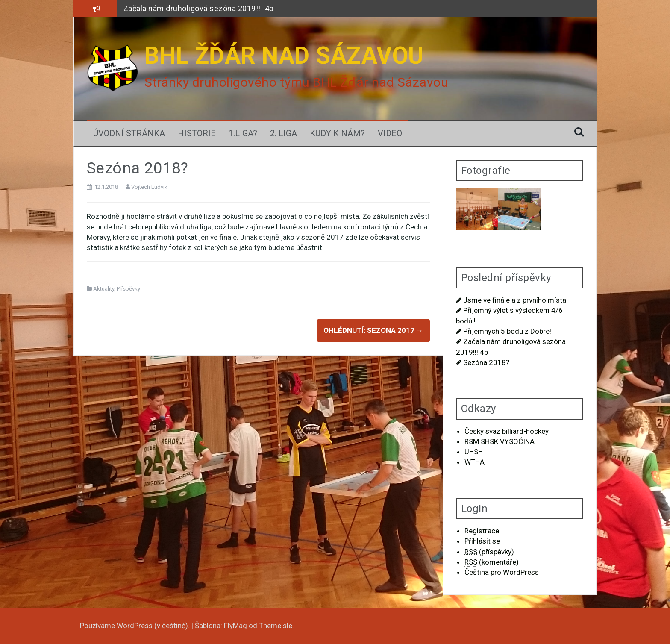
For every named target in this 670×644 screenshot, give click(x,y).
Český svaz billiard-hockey (507, 431)
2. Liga (284, 133)
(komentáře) (492, 562)
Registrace (482, 531)
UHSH (474, 452)
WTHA (475, 462)
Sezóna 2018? (486, 362)
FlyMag (235, 626)
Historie (197, 133)
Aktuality (104, 289)
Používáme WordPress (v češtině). (136, 626)
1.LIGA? (243, 133)
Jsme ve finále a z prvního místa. (516, 300)
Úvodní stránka (129, 133)
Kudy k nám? (337, 133)
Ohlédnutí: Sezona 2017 (373, 330)
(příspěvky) (489, 552)
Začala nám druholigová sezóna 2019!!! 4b (199, 8)
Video (390, 133)
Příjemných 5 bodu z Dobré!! (508, 331)
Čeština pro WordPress (502, 572)
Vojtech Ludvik (149, 187)
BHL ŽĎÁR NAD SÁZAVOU (284, 56)
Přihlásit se (482, 541)
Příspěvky (128, 289)
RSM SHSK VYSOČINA (500, 441)
